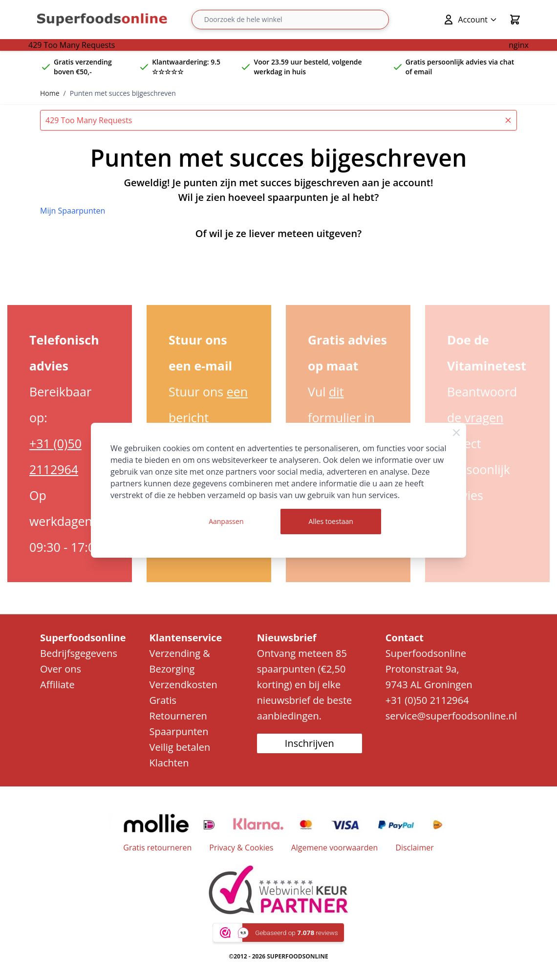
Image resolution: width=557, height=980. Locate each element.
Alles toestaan (331, 521)
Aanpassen (226, 521)
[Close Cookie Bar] (456, 433)
